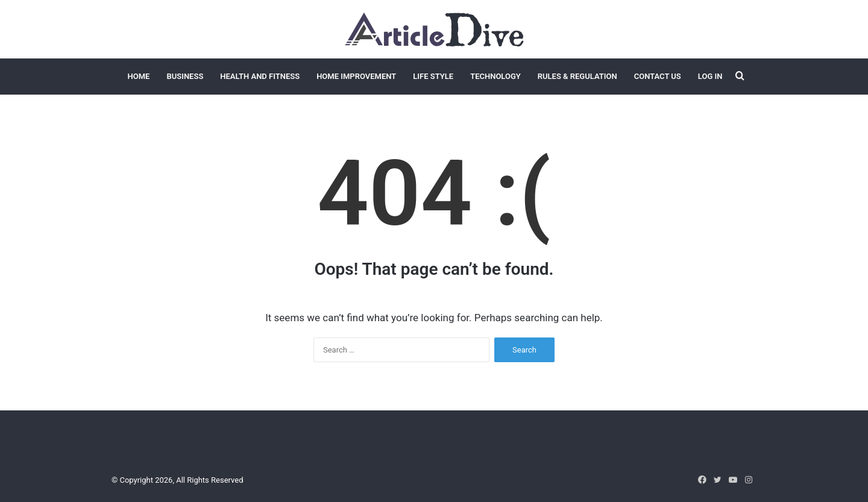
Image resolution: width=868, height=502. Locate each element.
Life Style (433, 76)
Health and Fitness (260, 76)
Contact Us (658, 76)
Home (139, 76)
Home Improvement (356, 76)
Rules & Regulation (577, 76)
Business (185, 76)
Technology (495, 76)
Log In (710, 76)
